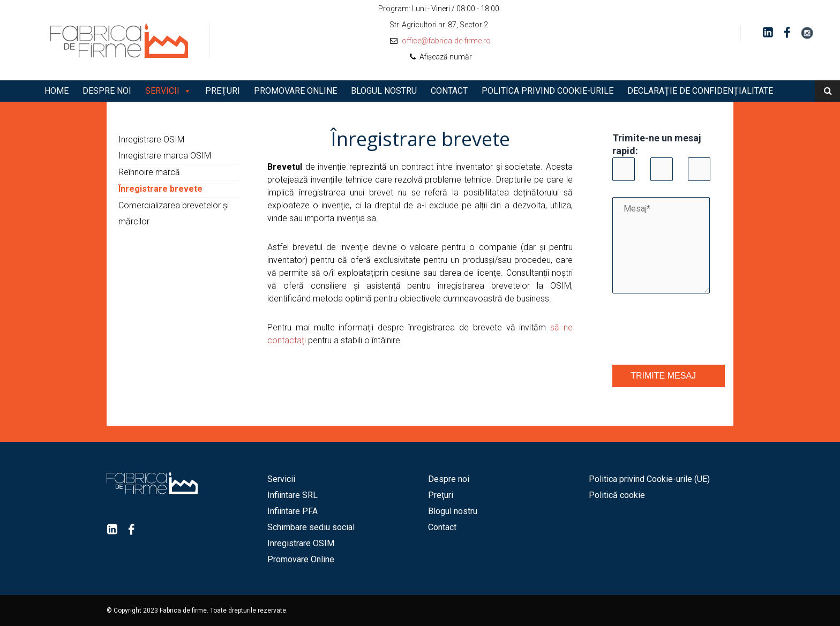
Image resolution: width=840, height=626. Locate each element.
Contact (449, 91)
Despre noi (107, 91)
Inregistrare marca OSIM (165, 156)
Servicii (162, 91)
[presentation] (694, 330)
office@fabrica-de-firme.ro (446, 41)
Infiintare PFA (292, 511)
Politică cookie (617, 495)
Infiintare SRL (292, 495)
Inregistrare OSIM (151, 139)
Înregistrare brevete (160, 189)
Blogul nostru (384, 91)
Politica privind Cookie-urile (547, 91)
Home (57, 91)
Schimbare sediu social (311, 527)
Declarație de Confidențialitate (700, 91)
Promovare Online (295, 91)
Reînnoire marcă (149, 172)
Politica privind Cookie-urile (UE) (649, 479)
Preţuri (223, 91)
